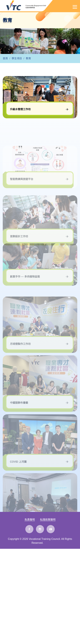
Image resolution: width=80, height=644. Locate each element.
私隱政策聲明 (48, 520)
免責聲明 (30, 520)
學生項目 (17, 59)
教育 (28, 59)
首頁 (5, 59)
